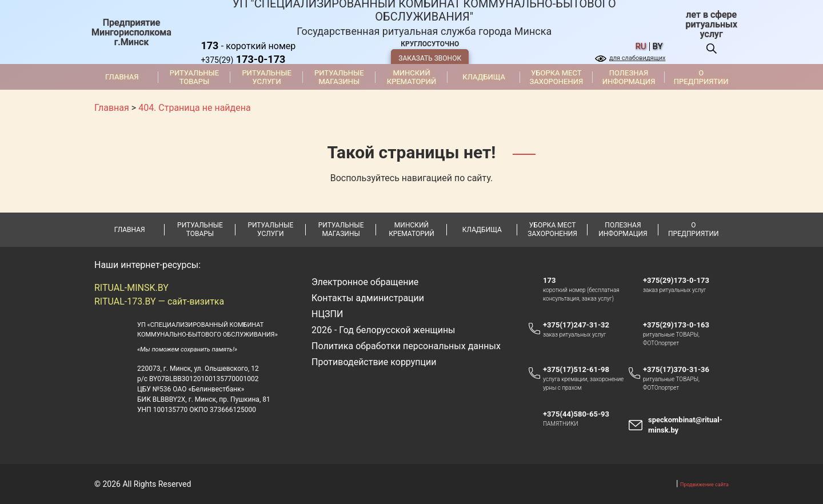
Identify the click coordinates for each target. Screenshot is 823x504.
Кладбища (484, 77)
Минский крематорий (411, 77)
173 (549, 280)
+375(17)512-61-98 (576, 369)
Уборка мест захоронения (556, 77)
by (658, 47)
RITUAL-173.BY (125, 301)
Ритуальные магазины (339, 77)
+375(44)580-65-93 (582, 414)
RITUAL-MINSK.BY (131, 288)
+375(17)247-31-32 (576, 325)
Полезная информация (629, 77)
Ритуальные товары (195, 77)
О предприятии (701, 77)
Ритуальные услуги (267, 77)
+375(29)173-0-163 (682, 325)
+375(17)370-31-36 (676, 369)
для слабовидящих (637, 58)
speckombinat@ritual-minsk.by (685, 425)
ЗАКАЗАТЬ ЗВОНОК (430, 58)
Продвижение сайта (704, 485)
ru (641, 47)
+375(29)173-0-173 (682, 281)
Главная (122, 77)
